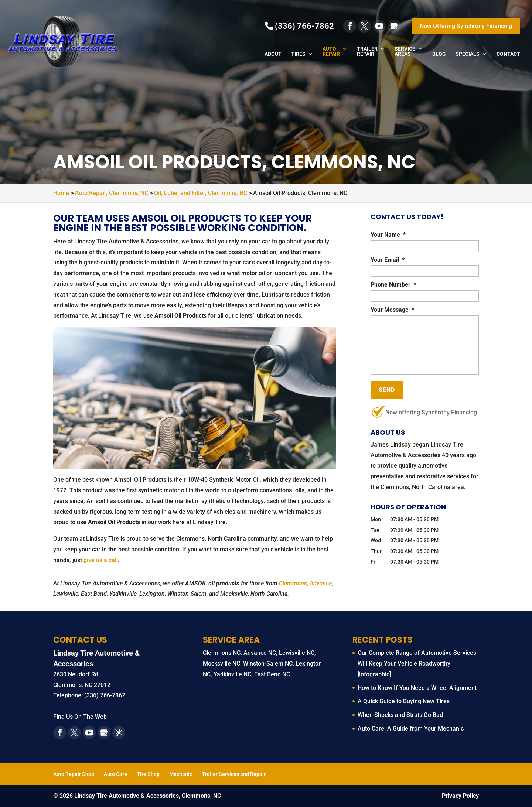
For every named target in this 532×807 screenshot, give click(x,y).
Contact (508, 54)
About (273, 54)
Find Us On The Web (80, 717)
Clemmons (293, 583)
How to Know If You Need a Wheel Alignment (417, 688)
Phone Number (393, 285)
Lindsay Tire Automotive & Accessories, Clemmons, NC (148, 796)
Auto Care (115, 774)
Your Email (388, 260)
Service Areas (405, 52)
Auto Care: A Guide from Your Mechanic (411, 729)
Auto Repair (331, 52)
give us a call (101, 560)
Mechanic (181, 774)
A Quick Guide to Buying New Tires (404, 701)
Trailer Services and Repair (234, 774)
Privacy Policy (460, 796)
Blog (439, 54)
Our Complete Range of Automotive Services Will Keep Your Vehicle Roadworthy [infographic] (417, 664)
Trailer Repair (367, 52)
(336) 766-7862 (299, 26)
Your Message (392, 310)
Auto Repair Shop (74, 774)
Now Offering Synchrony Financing (466, 26)
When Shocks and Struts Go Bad (400, 715)
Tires (298, 54)
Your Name (388, 235)
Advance (321, 583)
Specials (468, 54)
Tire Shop (148, 774)
